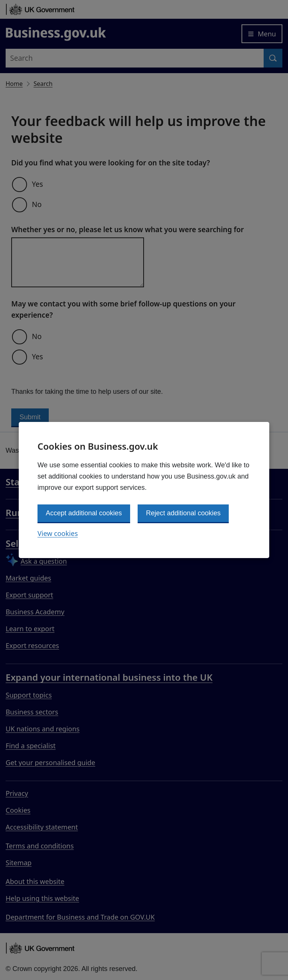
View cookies (58, 533)
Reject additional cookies (183, 513)
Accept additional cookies (84, 513)
